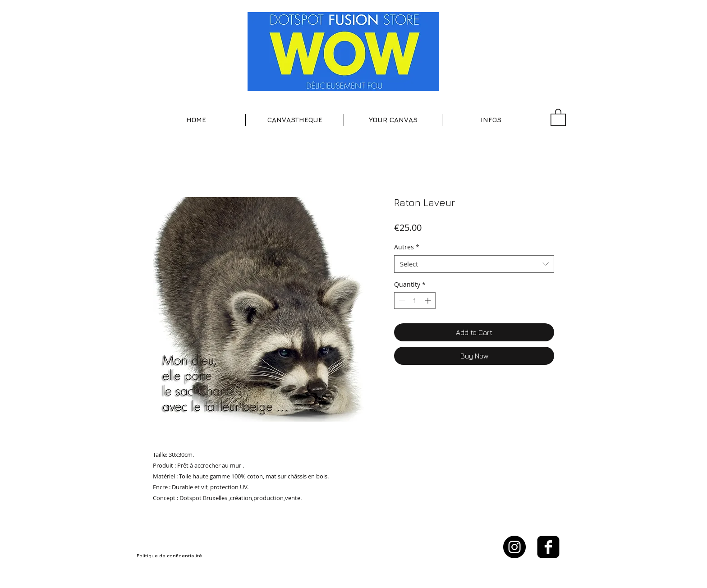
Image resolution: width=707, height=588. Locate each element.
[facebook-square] (548, 547)
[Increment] (429, 301)
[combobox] (474, 264)
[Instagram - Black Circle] (514, 547)
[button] (295, 120)
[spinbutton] (415, 301)
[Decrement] (401, 301)
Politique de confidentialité (169, 556)
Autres (407, 247)
